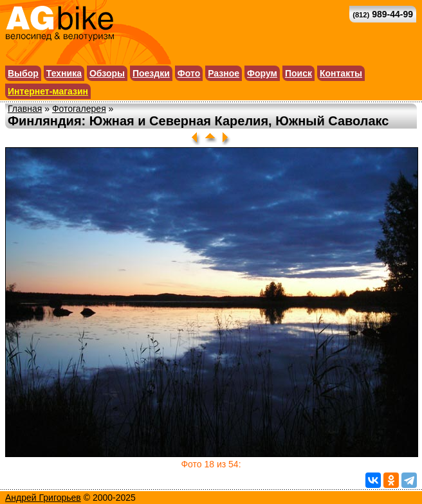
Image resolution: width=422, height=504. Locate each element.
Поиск (298, 73)
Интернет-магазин (48, 91)
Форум (262, 73)
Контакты (341, 73)
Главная (25, 109)
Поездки (151, 73)
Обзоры (107, 73)
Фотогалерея (79, 109)
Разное (224, 73)
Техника (64, 73)
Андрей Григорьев (43, 498)
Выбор (23, 73)
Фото (189, 73)
